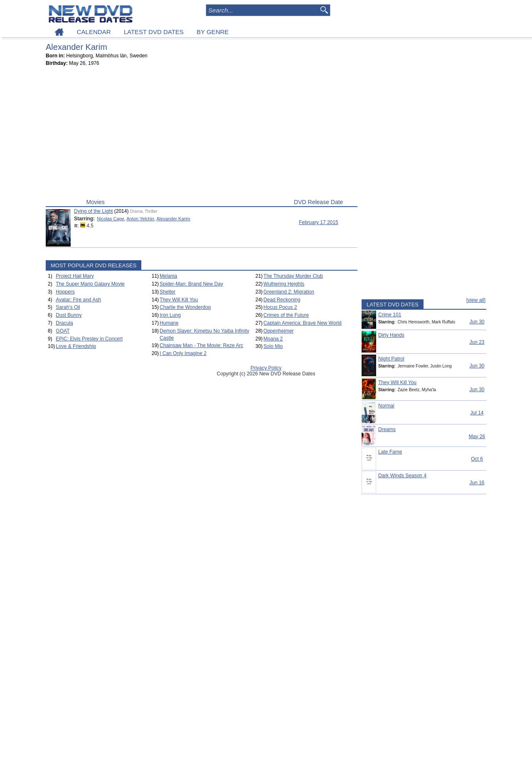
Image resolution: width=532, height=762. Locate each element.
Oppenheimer (279, 331)
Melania (168, 276)
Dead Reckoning (282, 300)
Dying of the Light (93, 211)
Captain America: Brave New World (303, 323)
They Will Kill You (179, 300)
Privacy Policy (266, 368)
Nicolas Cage (110, 219)
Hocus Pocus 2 (280, 307)
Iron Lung (170, 315)
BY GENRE (213, 32)
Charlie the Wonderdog (185, 307)
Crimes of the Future (286, 315)
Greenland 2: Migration (289, 292)
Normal (386, 406)
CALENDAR (94, 32)
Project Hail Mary (75, 276)
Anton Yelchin (140, 219)
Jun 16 (477, 483)
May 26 (477, 436)
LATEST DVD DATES (154, 32)
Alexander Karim (173, 219)
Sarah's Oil (68, 307)
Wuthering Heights (284, 284)
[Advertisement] (202, 134)
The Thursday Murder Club (293, 276)
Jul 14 (477, 413)
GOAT (63, 331)
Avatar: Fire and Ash (78, 300)
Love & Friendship (76, 346)
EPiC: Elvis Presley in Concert (89, 339)
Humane (169, 323)
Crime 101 (390, 315)
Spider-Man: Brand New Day (191, 284)
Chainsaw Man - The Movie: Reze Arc (201, 345)
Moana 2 (273, 339)
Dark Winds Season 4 (402, 476)
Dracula (64, 323)
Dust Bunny (69, 315)
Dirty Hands (391, 335)
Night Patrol (391, 359)
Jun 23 (477, 342)
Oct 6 (477, 459)
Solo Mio (273, 346)
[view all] (476, 300)
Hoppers (65, 292)
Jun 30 (477, 322)
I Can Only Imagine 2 (183, 353)
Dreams (387, 429)
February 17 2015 (319, 222)
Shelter (167, 292)
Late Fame (390, 452)
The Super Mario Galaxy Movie (90, 284)
